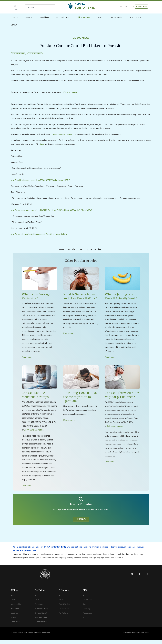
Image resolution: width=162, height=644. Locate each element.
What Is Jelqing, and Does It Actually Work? (121, 298)
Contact (14, 25)
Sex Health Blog (63, 17)
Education (15, 613)
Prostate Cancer (18, 54)
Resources (134, 17)
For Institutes (64, 613)
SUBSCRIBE (141, 6)
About (28, 17)
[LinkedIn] (147, 578)
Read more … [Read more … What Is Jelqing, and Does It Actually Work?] (111, 360)
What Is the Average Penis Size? (36, 298)
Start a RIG (87, 604)
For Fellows (63, 617)
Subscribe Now (41, 626)
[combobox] (40, 8)
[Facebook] (140, 578)
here (49, 145)
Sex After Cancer (35, 54)
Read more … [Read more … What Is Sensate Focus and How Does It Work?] (69, 336)
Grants (14, 621)
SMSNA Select (65, 608)
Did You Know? (83, 17)
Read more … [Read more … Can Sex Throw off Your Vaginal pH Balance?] (111, 465)
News (100, 17)
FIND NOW (81, 523)
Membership (16, 608)
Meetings (14, 617)
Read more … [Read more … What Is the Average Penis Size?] (28, 360)
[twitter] (126, 6)
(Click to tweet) (70, 93)
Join (85, 608)
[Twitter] (132, 578)
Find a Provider (116, 17)
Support (86, 621)
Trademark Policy (130, 636)
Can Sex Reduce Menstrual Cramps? (36, 398)
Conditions (44, 17)
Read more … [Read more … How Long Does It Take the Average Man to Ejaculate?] (69, 423)
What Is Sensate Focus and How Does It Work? (80, 298)
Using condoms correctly (63, 135)
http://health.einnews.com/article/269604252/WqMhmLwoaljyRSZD (41, 182)
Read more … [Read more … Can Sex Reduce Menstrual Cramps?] (28, 489)
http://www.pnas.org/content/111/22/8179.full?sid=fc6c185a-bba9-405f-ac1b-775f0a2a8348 (52, 212)
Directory (87, 613)
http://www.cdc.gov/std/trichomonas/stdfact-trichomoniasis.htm (39, 236)
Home (13, 17)
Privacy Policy (144, 636)
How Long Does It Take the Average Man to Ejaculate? (80, 400)
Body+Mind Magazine (115, 429)
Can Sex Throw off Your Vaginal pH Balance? (122, 398)
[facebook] (121, 6)
